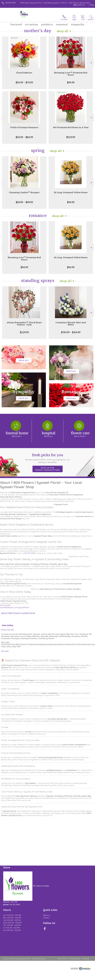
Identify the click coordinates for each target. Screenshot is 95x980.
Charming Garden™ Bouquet (24, 192)
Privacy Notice (75, 959)
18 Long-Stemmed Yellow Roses (71, 192)
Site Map (86, 959)
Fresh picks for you (47, 458)
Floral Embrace (24, 73)
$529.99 (71, 137)
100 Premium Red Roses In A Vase (71, 127)
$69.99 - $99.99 (24, 202)
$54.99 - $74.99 (24, 82)
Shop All (63, 31)
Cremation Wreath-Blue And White (71, 324)
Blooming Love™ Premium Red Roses (71, 74)
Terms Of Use (62, 959)
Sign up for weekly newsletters (48, 469)
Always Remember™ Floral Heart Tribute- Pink (24, 324)
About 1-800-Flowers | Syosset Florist (18, 613)
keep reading (8, 625)
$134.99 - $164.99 (71, 332)
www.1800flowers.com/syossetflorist (15, 607)
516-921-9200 (11, 3)
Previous (3, 63)
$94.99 (71, 82)
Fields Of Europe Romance (24, 127)
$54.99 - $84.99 (24, 137)
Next (92, 63)
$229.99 (24, 332)
